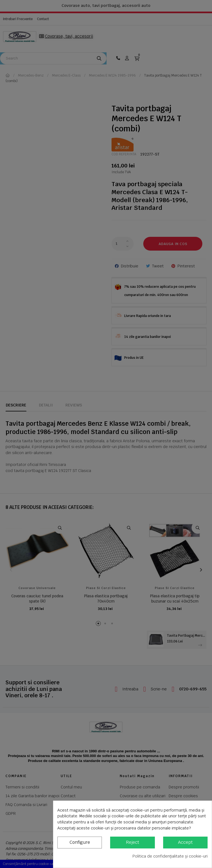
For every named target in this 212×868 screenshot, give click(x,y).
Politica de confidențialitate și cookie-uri (170, 856)
